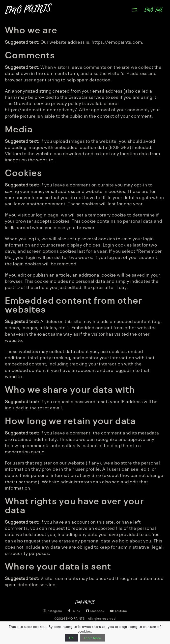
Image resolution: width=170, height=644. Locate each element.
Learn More (93, 638)
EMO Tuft (154, 10)
